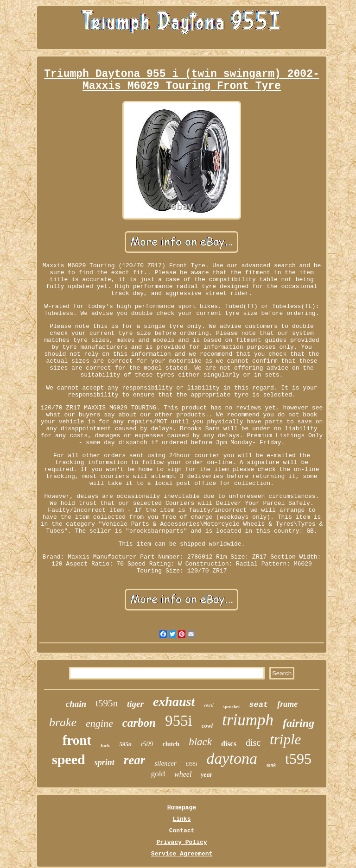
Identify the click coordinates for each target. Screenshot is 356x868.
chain (76, 704)
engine (99, 723)
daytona (232, 758)
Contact (182, 831)
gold (158, 774)
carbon (139, 723)
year (207, 775)
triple (285, 739)
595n (125, 744)
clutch (171, 744)
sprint (105, 762)
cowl (207, 726)
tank (271, 765)
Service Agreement (182, 854)
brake (63, 722)
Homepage (182, 808)
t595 (298, 759)
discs (229, 744)
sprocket (231, 707)
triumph (248, 720)
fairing (299, 723)
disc (253, 742)
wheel (183, 774)
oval (209, 705)
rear (135, 760)
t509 (147, 744)
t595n (107, 703)
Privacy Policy (181, 842)
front (77, 740)
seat (258, 705)
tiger (135, 704)
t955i (192, 764)
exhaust (174, 701)
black (200, 742)
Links (181, 819)
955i (179, 721)
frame (287, 704)
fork (105, 745)
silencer (165, 763)
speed (69, 759)
